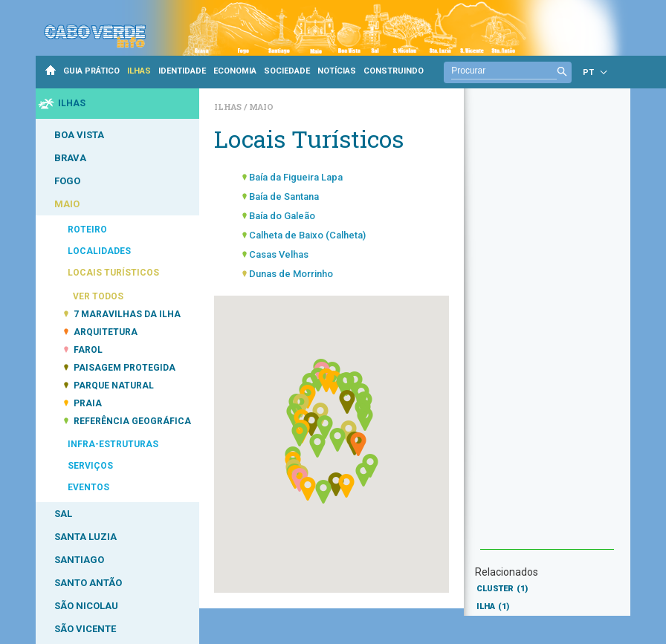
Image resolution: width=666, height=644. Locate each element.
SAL (63, 514)
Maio (261, 107)
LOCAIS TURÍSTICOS (113, 273)
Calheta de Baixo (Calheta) (307, 235)
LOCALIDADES (99, 251)
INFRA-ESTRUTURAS (113, 444)
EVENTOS (88, 487)
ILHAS (139, 71)
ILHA (493, 606)
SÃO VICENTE (85, 629)
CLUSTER (502, 589)
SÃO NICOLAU (86, 606)
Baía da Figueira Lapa (296, 177)
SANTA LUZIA (85, 537)
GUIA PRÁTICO (91, 71)
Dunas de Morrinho (291, 274)
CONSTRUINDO (394, 71)
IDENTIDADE (182, 71)
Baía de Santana (284, 196)
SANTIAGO (79, 560)
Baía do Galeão (282, 216)
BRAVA (70, 158)
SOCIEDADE (287, 71)
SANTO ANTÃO (88, 583)
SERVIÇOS (90, 466)
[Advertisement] (547, 326)
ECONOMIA (235, 71)
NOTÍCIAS (337, 71)
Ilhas (229, 107)
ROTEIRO (87, 230)
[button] (300, 435)
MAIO (67, 204)
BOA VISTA (79, 135)
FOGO (67, 181)
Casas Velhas (279, 254)
